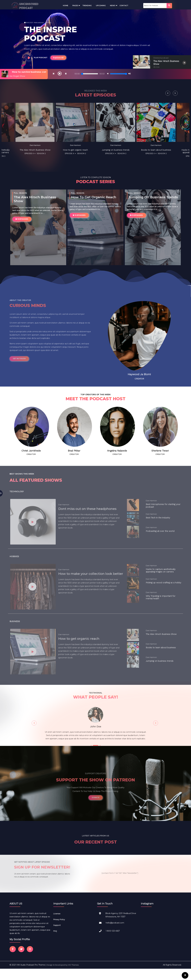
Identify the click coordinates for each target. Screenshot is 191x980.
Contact (124, 6)
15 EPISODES (22, 219)
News (113, 6)
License (57, 914)
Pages (75, 6)
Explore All (58, 58)
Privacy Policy (59, 919)
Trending (87, 6)
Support (57, 925)
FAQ (55, 931)
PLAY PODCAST (36, 58)
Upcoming (101, 6)
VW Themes (73, 965)
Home (66, 6)
